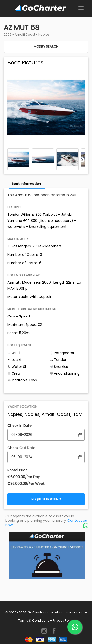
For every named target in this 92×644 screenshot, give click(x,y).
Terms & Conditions (34, 620)
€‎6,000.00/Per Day (24, 477)
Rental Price (17, 470)
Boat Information (26, 184)
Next (82, 160)
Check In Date (20, 426)
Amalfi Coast (25, 35)
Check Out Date (21, 448)
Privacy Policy (63, 620)
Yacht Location (22, 407)
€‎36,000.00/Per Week (26, 484)
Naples (44, 35)
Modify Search (46, 46)
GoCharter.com (40, 612)
